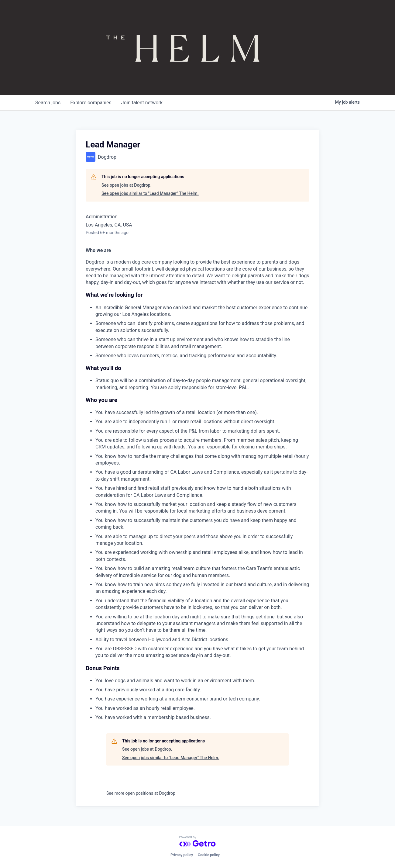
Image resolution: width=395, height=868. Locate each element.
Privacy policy (182, 855)
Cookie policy (209, 855)
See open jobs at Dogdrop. (127, 185)
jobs (48, 103)
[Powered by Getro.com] (197, 841)
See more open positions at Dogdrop (141, 793)
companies (91, 103)
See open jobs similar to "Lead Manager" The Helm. (150, 193)
